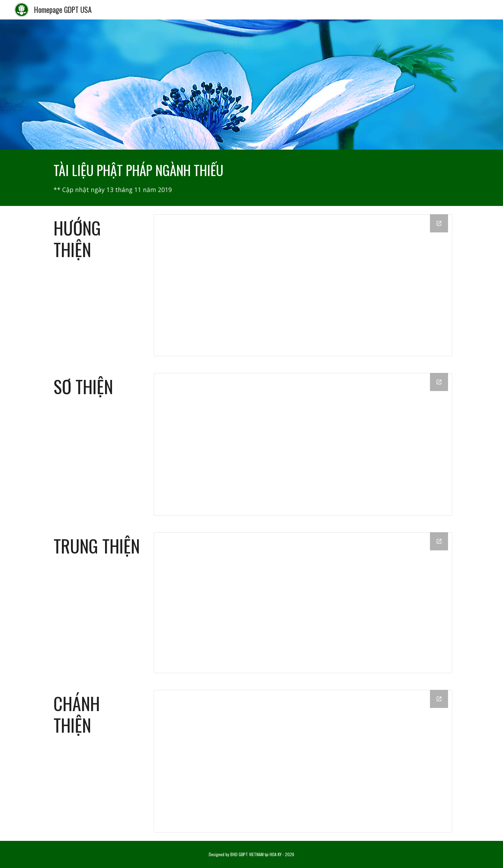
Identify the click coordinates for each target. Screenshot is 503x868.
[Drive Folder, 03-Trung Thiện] (303, 603)
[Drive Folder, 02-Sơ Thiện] (303, 444)
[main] (251, 178)
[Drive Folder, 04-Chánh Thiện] (303, 761)
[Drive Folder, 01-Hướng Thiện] (303, 285)
